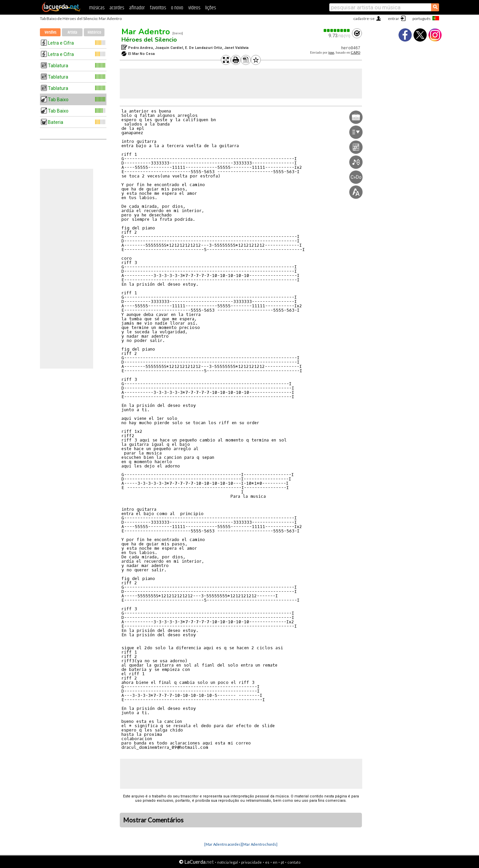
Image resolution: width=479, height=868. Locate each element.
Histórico (94, 32)
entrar (394, 18)
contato (294, 862)
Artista (72, 32)
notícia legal (228, 862)
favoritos (158, 8)
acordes (117, 8)
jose (331, 52)
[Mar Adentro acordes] (223, 844)
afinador (137, 8)
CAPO (356, 52)
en (275, 862)
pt (282, 862)
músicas (97, 8)
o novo (177, 8)
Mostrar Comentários (153, 820)
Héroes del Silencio (149, 40)
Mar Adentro (146, 32)
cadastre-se (364, 18)
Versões (50, 32)
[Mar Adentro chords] (260, 844)
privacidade (251, 862)
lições (211, 8)
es (267, 862)
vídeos (194, 8)
